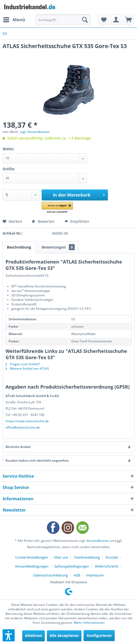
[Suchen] (85, 20)
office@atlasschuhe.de (23, 427)
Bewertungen (58, 247)
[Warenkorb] (129, 20)
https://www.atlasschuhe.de (27, 421)
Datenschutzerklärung (51, 575)
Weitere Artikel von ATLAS (27, 369)
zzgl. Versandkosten (35, 132)
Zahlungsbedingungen (72, 566)
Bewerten (43, 221)
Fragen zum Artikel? (23, 364)
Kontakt (112, 557)
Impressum (95, 575)
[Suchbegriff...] (63, 20)
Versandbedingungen (32, 566)
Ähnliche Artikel (18, 447)
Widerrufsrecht (107, 566)
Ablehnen (34, 635)
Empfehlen (77, 221)
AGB (77, 575)
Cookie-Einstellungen (32, 557)
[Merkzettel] (103, 20)
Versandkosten (98, 541)
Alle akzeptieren (64, 635)
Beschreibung (19, 247)
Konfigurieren (99, 635)
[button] (63, 208)
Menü (14, 19)
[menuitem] (14, 20)
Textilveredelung (87, 557)
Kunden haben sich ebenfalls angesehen (37, 460)
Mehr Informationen (89, 623)
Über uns (61, 557)
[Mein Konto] (116, 20)
